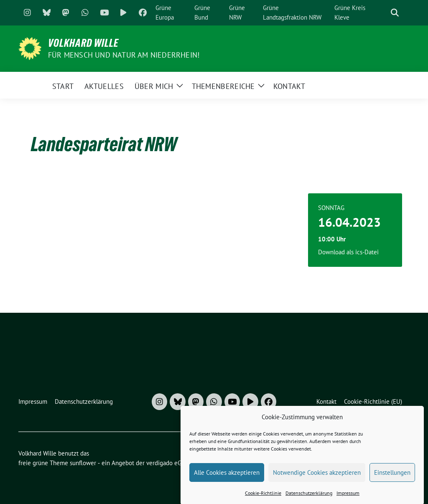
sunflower (83, 463)
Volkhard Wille (83, 43)
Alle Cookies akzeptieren (227, 477)
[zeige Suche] (395, 13)
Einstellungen (392, 477)
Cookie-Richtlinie (263, 498)
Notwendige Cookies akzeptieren (317, 477)
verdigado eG (164, 463)
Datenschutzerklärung (309, 498)
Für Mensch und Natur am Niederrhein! (124, 55)
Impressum (348, 498)
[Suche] (383, 13)
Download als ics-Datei (348, 252)
